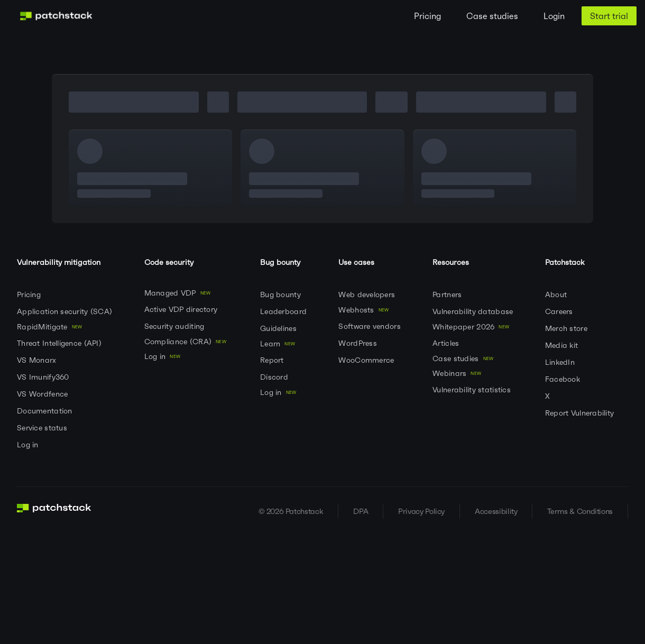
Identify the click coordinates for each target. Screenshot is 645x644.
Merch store (567, 328)
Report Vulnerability (581, 413)
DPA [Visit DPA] (361, 511)
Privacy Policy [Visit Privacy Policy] (421, 511)
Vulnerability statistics (473, 390)
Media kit (563, 345)
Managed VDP (180, 293)
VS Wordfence (44, 394)
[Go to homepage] (54, 511)
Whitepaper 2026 (473, 327)
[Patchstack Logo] (56, 16)
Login (554, 16)
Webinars (459, 373)
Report (273, 360)
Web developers (368, 295)
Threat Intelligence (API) (60, 343)
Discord (275, 377)
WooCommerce (367, 360)
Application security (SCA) (66, 311)
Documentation (46, 411)
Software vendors (371, 326)
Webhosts (366, 310)
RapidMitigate (52, 327)
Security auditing (176, 326)
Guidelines (279, 328)
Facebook (564, 379)
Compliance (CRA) (187, 342)
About (557, 295)
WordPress (359, 343)
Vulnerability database (474, 311)
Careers (560, 311)
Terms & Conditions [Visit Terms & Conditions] (580, 511)
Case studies (492, 16)
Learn (280, 344)
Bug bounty (282, 295)
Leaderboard (284, 311)
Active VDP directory (182, 309)
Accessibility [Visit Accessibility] (496, 511)
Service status (43, 428)
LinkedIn (561, 362)
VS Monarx (38, 360)
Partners (448, 295)
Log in (29, 445)
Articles (447, 343)
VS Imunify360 (44, 377)
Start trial (609, 16)
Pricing (427, 16)
